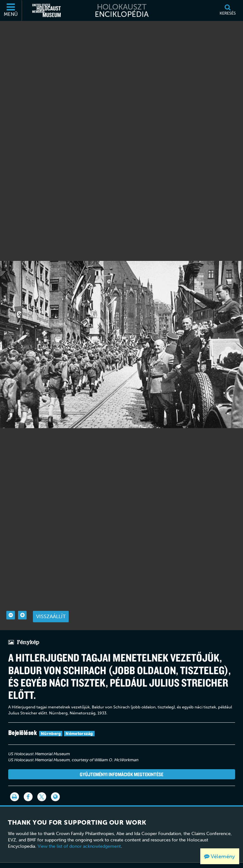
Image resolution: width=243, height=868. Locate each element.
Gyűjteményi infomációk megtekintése (121, 759)
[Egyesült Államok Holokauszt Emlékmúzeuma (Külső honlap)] (47, 10)
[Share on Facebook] (28, 782)
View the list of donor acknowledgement (79, 831)
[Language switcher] (55, 782)
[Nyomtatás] (15, 782)
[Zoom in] (22, 600)
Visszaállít (51, 601)
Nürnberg (51, 718)
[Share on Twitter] (42, 782)
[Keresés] (227, 10)
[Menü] (11, 10)
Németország (79, 718)
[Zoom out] (11, 600)
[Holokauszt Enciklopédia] (121, 10)
